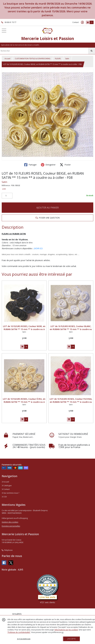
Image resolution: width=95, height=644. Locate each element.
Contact (76, 22)
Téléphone (7, 550)
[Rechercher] (92, 51)
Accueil (7, 59)
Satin (67, 59)
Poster (65, 165)
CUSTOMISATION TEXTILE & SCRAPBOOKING (33, 59)
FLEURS (58, 59)
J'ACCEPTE (72, 639)
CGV (4, 497)
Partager (30, 165)
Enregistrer (48, 165)
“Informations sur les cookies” (66, 630)
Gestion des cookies (10, 522)
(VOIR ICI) (38, 248)
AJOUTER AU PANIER (47, 208)
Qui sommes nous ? (10, 493)
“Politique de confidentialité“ (19, 632)
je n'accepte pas (24, 639)
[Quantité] (7, 196)
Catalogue (7, 486)
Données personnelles (11, 526)
